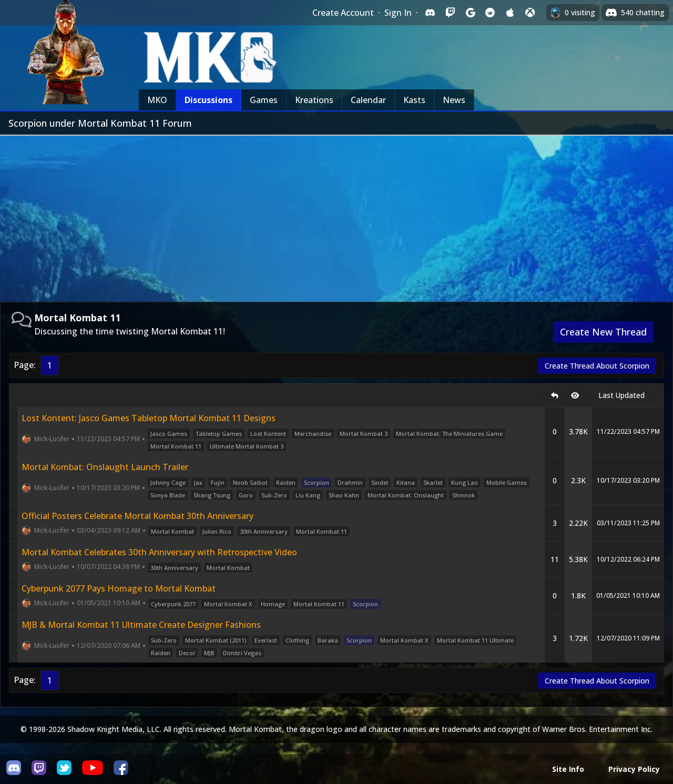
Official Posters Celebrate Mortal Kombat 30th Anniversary (137, 516)
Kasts (414, 100)
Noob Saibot (250, 482)
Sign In (398, 13)
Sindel (380, 482)
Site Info (568, 769)
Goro (246, 495)
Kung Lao (465, 482)
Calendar (368, 100)
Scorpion (317, 482)
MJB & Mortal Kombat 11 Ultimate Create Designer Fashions (141, 625)
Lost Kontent (268, 434)
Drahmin (350, 482)
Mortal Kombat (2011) (216, 640)
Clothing (297, 640)
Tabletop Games (219, 434)
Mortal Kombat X (228, 604)
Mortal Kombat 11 (176, 446)
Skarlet (433, 482)
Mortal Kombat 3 (364, 434)
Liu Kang (308, 495)
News (454, 100)
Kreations (314, 100)
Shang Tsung (212, 495)
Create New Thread (603, 332)
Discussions (208, 100)
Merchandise (313, 434)
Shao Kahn (344, 495)
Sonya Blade (168, 495)
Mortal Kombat (172, 531)
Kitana (406, 482)
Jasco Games (169, 434)
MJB (209, 653)
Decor (187, 653)
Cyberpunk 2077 (173, 604)
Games (264, 100)
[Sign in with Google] (470, 13)
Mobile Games (507, 482)
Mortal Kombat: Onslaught (406, 495)
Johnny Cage (168, 482)
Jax (198, 482)
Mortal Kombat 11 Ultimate (475, 640)
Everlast (266, 640)
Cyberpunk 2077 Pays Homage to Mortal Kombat (119, 588)
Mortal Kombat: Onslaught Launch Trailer (105, 467)
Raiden (286, 482)
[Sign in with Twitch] (450, 13)
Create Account (343, 13)
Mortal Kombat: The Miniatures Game (449, 434)
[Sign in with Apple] (510, 13)
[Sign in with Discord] (430, 13)
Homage (273, 604)
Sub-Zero (274, 495)
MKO (157, 100)
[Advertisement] (336, 215)
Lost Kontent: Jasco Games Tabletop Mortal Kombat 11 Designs (149, 418)
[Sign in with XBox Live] (530, 13)
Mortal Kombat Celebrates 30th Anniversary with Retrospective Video (159, 552)
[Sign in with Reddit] (490, 13)
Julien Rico (217, 531)
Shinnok (463, 495)
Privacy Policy (634, 769)
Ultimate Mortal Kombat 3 (247, 446)
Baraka (328, 640)
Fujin (218, 482)
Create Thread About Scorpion (597, 366)
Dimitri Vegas (242, 653)
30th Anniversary (264, 531)
